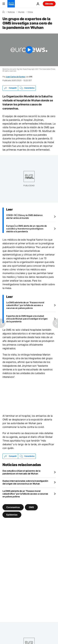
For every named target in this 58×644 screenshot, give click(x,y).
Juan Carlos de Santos (15, 77)
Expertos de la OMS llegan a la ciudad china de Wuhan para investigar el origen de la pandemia (27, 319)
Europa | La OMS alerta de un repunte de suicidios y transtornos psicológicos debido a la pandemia (26, 229)
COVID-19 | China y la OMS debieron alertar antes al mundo (24, 217)
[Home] (3, 12)
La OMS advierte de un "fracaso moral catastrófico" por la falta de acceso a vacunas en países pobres (25, 305)
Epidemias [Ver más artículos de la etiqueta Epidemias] (12, 514)
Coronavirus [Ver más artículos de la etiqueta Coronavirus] (13, 507)
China (30, 12)
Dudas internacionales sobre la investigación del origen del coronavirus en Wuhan (25, 482)
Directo (49, 4)
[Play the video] (29, 50)
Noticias (11, 12)
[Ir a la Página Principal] (11, 4)
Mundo (21, 12)
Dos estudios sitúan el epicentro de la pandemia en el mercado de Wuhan (21, 472)
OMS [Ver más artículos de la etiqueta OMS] (31, 507)
